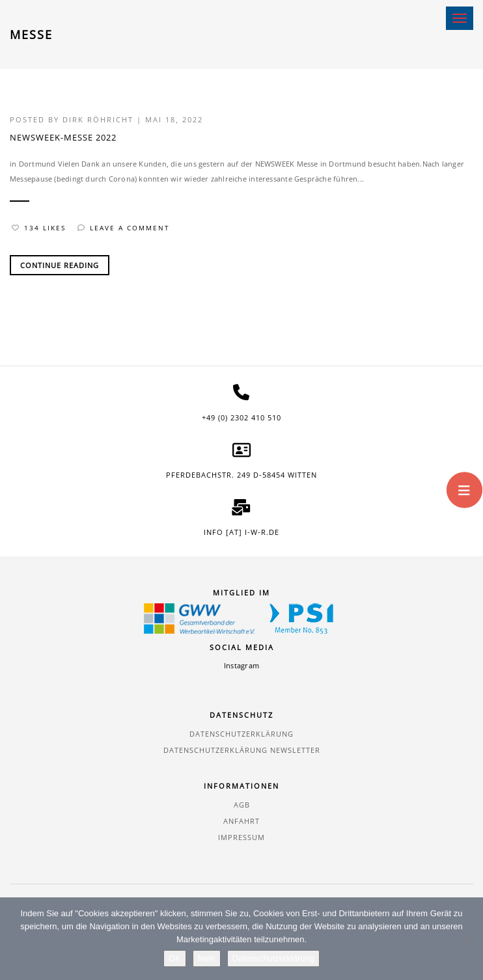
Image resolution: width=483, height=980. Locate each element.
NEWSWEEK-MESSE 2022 (63, 137)
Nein (207, 958)
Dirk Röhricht (98, 119)
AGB (242, 805)
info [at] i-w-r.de (241, 532)
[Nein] (467, 939)
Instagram (241, 665)
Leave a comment (124, 228)
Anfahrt (241, 821)
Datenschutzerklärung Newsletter (242, 750)
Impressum (241, 837)
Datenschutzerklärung (241, 734)
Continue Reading (60, 265)
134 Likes (39, 228)
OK (175, 958)
